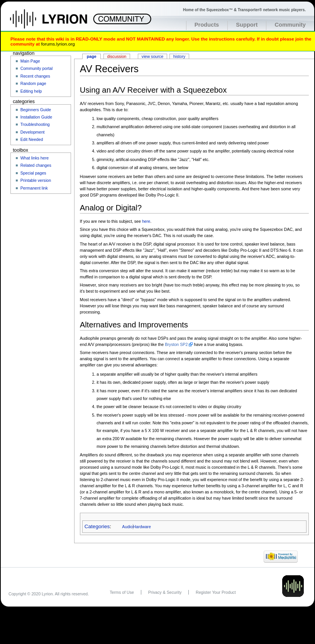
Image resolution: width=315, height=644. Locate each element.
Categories (97, 526)
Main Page (30, 61)
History (179, 56)
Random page (33, 83)
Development (33, 132)
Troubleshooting (35, 124)
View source (152, 56)
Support (247, 25)
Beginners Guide (36, 110)
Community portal (37, 68)
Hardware (142, 527)
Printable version (36, 180)
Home (57, 23)
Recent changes (35, 76)
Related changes (36, 165)
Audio (127, 527)
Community (290, 25)
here (146, 221)
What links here (35, 158)
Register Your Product (216, 592)
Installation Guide (36, 117)
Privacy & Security (165, 592)
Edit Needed (32, 139)
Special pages (33, 173)
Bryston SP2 (176, 344)
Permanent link (34, 188)
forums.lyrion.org (58, 44)
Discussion (117, 56)
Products (207, 25)
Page (92, 56)
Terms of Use (122, 592)
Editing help (31, 91)
